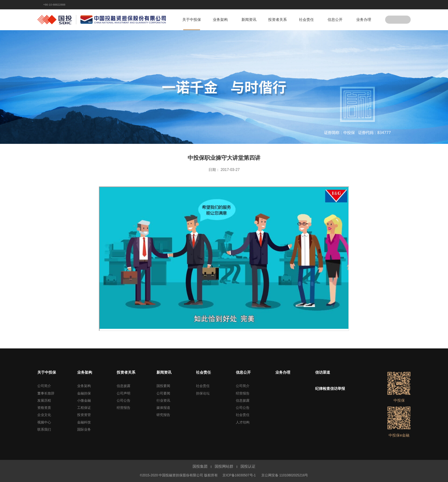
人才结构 (243, 422)
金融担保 (84, 393)
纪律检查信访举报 (330, 389)
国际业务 (84, 429)
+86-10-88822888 (54, 5)
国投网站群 (224, 466)
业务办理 (364, 20)
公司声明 (124, 393)
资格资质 (44, 408)
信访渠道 (323, 372)
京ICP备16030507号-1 (239, 475)
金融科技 (84, 422)
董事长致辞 (46, 393)
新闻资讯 (249, 20)
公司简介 (44, 386)
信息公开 (335, 20)
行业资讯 (163, 400)
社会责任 (306, 20)
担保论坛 (203, 393)
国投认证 (248, 466)
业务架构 (220, 20)
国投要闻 (163, 386)
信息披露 (124, 386)
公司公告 (124, 400)
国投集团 (200, 466)
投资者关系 (278, 20)
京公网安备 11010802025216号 (285, 475)
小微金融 (84, 400)
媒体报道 (163, 408)
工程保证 (84, 408)
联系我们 (44, 429)
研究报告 (163, 415)
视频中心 (44, 422)
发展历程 (44, 400)
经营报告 (124, 408)
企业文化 (44, 415)
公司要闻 (163, 393)
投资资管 (84, 415)
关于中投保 (192, 20)
